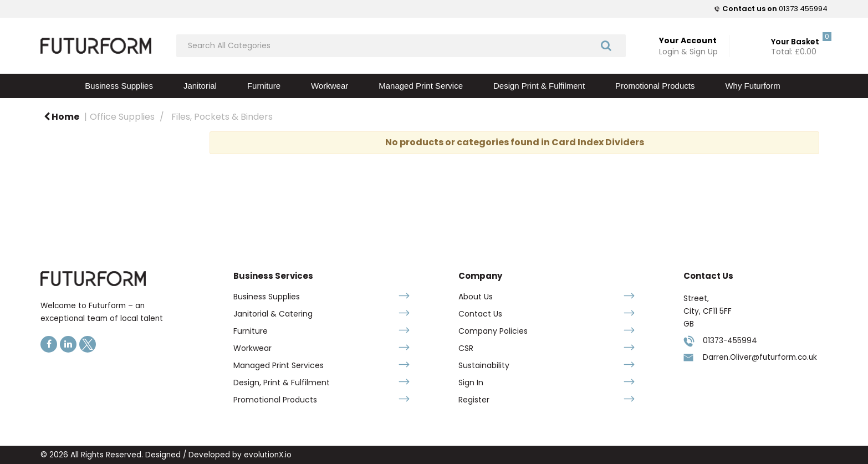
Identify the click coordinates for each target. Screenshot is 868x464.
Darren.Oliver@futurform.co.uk (760, 357)
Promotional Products (655, 86)
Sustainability (484, 365)
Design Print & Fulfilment (539, 86)
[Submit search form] (606, 45)
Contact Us (480, 314)
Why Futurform (752, 86)
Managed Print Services (279, 365)
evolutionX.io (268, 455)
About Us (476, 297)
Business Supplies (119, 86)
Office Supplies (122, 117)
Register (474, 400)
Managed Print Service (421, 86)
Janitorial (200, 86)
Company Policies (493, 331)
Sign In (471, 383)
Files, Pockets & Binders (222, 117)
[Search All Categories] (401, 46)
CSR (466, 348)
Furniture (264, 86)
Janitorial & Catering (273, 314)
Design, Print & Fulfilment (282, 383)
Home (62, 117)
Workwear (330, 86)
